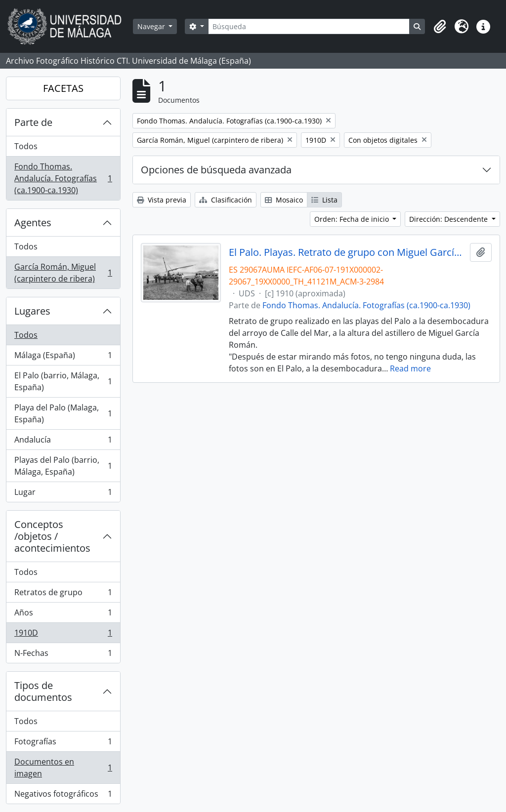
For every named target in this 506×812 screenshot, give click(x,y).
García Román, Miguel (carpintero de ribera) (63, 273)
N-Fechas (63, 655)
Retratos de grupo (63, 594)
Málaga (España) (63, 357)
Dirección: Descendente (449, 219)
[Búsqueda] (309, 26)
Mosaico (284, 200)
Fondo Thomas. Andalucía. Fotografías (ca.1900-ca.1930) (63, 178)
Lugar (63, 494)
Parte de (33, 122)
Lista (324, 200)
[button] (440, 27)
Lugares (32, 311)
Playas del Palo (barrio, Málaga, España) (63, 466)
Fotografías (63, 744)
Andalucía (63, 442)
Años (63, 615)
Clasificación (226, 200)
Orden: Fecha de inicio (353, 219)
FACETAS (63, 88)
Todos (26, 146)
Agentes (33, 223)
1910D (63, 635)
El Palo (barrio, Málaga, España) (63, 381)
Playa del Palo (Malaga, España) (63, 413)
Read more (410, 368)
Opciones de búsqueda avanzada (216, 170)
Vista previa (162, 200)
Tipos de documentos (43, 691)
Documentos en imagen (63, 768)
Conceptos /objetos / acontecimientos (52, 536)
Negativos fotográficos (63, 796)
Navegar (152, 26)
